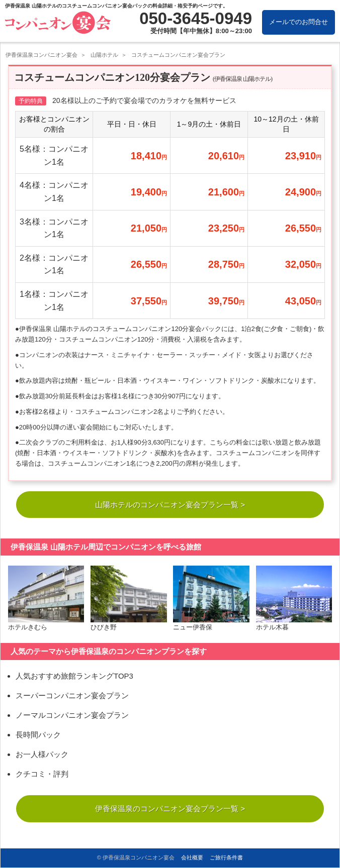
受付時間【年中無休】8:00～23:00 (201, 31)
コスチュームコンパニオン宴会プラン (178, 55)
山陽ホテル (104, 55)
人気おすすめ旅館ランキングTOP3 (74, 677)
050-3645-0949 (196, 18)
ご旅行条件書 (226, 858)
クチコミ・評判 (42, 775)
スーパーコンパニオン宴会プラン (72, 697)
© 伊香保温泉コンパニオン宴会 (136, 858)
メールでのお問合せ (299, 22)
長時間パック (38, 736)
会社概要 (192, 858)
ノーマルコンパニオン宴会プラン (72, 717)
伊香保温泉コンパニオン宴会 (41, 55)
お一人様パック (42, 756)
